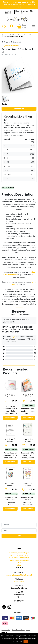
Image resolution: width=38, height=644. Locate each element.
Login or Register (7, 12)
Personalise (19, 109)
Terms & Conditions (18, 630)
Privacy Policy (6, 630)
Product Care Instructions (19, 560)
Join (19, 536)
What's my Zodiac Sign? (19, 553)
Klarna (28, 630)
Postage (4, 632)
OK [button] (26, 641)
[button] (4, 75)
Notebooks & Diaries (11, 35)
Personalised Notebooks (27, 35)
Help (17, 11)
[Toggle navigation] (34, 26)
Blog (32, 11)
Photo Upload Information (19, 558)
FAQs (19, 563)
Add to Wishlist (11, 46)
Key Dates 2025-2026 (19, 555)
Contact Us (25, 12)
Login (13, 337)
